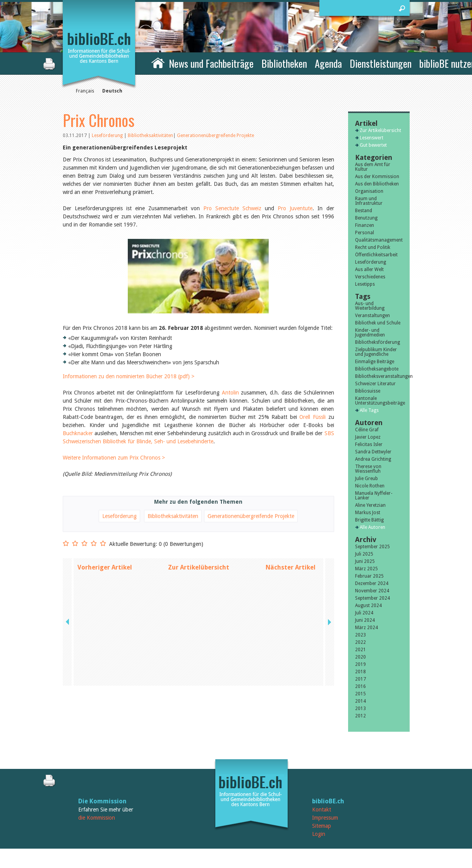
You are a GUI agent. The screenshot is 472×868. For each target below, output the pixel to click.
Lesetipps (365, 284)
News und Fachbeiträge (211, 63)
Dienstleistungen (381, 63)
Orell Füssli (312, 403)
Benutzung (366, 218)
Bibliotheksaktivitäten (150, 136)
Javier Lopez (368, 437)
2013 (360, 708)
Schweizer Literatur (375, 384)
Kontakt (322, 810)
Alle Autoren (372, 527)
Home (158, 62)
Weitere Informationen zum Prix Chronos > (114, 444)
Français (85, 91)
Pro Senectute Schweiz (234, 208)
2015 (360, 694)
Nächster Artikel (291, 554)
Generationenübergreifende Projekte (215, 136)
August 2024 (368, 606)
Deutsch (112, 91)
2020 (360, 657)
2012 (360, 716)
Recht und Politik (373, 247)
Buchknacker (78, 420)
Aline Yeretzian (370, 505)
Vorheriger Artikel (105, 554)
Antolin (230, 379)
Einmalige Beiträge (375, 362)
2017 (360, 679)
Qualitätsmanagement (379, 240)
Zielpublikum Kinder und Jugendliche (376, 352)
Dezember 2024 (372, 583)
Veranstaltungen (372, 316)
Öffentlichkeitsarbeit (376, 255)
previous (68, 554)
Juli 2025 (364, 554)
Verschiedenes (370, 277)
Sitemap (322, 826)
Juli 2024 (364, 613)
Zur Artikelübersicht (199, 554)
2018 (360, 672)
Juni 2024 (365, 620)
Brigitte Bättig (369, 520)
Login (319, 834)
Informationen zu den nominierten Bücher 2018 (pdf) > (129, 363)
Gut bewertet (373, 145)
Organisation (369, 191)
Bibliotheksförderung (378, 342)
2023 (360, 635)
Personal (365, 233)
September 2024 (372, 598)
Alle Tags (369, 410)
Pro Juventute (295, 208)
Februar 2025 (369, 576)
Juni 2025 (365, 561)
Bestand (364, 211)
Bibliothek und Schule (378, 323)
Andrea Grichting (373, 459)
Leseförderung (108, 136)
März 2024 (366, 628)
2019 (360, 664)
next (329, 554)
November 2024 (372, 591)
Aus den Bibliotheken (377, 184)
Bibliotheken (284, 63)
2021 (360, 650)
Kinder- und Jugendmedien (370, 333)
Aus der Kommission (377, 177)
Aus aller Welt (369, 269)
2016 (360, 686)
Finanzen (365, 225)
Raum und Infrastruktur (369, 201)
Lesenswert (372, 138)
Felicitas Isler (369, 444)
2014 (360, 701)
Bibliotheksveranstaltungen (379, 376)
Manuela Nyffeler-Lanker (374, 496)
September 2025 (372, 547)
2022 (360, 642)
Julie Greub (366, 479)
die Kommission (97, 818)
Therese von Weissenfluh (368, 469)
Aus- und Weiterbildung (370, 306)
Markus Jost (368, 513)
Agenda (328, 63)
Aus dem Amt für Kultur (373, 167)
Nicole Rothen (370, 486)
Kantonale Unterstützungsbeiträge (379, 401)
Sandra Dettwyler (373, 452)
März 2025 (366, 569)
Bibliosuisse (368, 391)
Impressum (325, 818)
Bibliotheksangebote (377, 369)
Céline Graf (367, 430)
